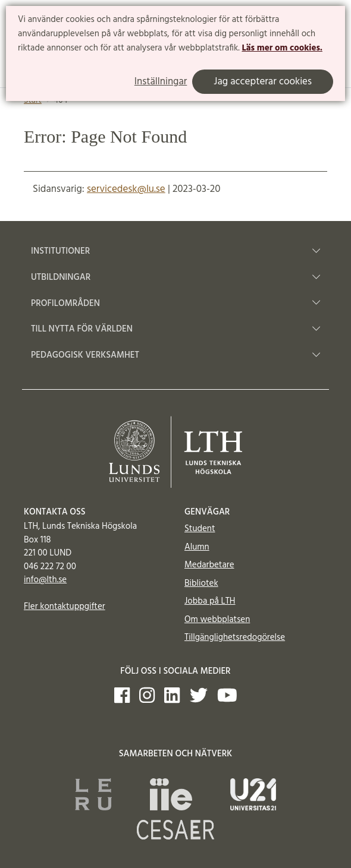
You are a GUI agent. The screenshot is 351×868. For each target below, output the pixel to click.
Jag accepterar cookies (263, 82)
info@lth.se (45, 580)
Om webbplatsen (217, 620)
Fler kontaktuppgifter (65, 607)
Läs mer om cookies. (282, 48)
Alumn (197, 547)
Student (200, 529)
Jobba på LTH (210, 601)
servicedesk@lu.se (126, 189)
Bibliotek (201, 583)
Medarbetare (209, 565)
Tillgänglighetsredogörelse (235, 637)
